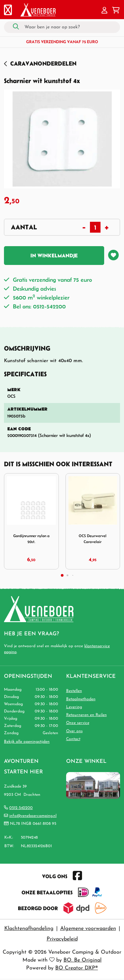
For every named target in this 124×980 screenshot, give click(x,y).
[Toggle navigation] (8, 11)
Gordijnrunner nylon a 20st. (31, 539)
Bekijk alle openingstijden (27, 742)
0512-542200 (21, 808)
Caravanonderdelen (43, 63)
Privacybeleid (62, 939)
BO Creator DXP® (77, 968)
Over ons (74, 731)
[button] (104, 11)
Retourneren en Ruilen (86, 715)
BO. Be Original (83, 960)
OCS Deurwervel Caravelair (93, 539)
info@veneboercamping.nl (33, 816)
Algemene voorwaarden (88, 929)
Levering (74, 707)
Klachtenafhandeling (29, 929)
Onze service (78, 723)
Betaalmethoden (81, 699)
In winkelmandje (54, 255)
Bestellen (74, 691)
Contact (73, 739)
